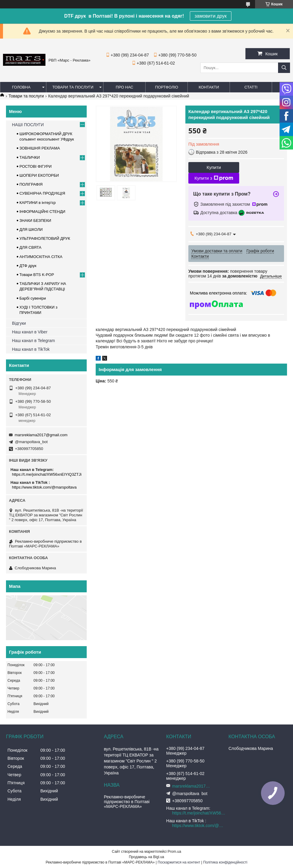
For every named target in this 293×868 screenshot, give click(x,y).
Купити (214, 167)
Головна (21, 87)
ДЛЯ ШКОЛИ (31, 229)
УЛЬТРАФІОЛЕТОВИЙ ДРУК (45, 238)
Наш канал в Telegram (33, 341)
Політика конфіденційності (225, 862)
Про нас (125, 87)
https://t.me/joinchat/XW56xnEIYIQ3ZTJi (47, 474)
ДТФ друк (28, 266)
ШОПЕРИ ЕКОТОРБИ (39, 175)
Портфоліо (167, 87)
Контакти (209, 87)
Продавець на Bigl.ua (146, 857)
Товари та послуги (73, 87)
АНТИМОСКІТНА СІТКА (41, 257)
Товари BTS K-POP (37, 275)
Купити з (214, 178)
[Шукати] (284, 68)
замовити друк (211, 16)
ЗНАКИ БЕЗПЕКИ (35, 221)
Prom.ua (174, 852)
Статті (251, 87)
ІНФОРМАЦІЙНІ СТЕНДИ (42, 212)
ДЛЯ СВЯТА (30, 247)
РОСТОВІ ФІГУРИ (36, 166)
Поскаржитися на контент (179, 862)
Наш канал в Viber (30, 332)
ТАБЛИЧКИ (30, 157)
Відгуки (19, 323)
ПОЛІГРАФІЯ (31, 184)
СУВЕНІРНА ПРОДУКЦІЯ (42, 193)
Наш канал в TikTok (31, 349)
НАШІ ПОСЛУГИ (28, 125)
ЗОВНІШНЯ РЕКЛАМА (40, 148)
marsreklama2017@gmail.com (41, 435)
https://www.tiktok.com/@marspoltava (44, 487)
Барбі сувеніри (33, 298)
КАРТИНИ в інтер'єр (38, 203)
